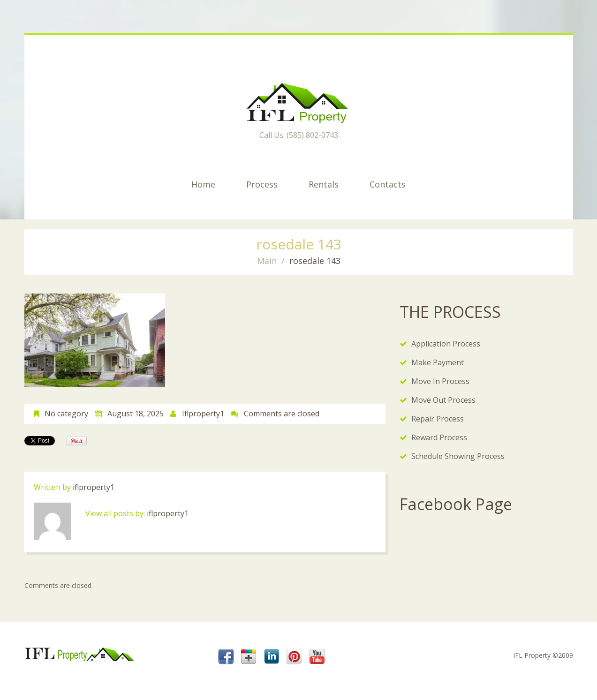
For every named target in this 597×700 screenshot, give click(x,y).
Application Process (446, 344)
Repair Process (438, 419)
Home (203, 184)
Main (267, 261)
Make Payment (438, 362)
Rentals (324, 184)
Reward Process (439, 437)
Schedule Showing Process (458, 456)
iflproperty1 (203, 414)
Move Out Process (443, 400)
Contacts (388, 184)
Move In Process (440, 381)
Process (262, 184)
